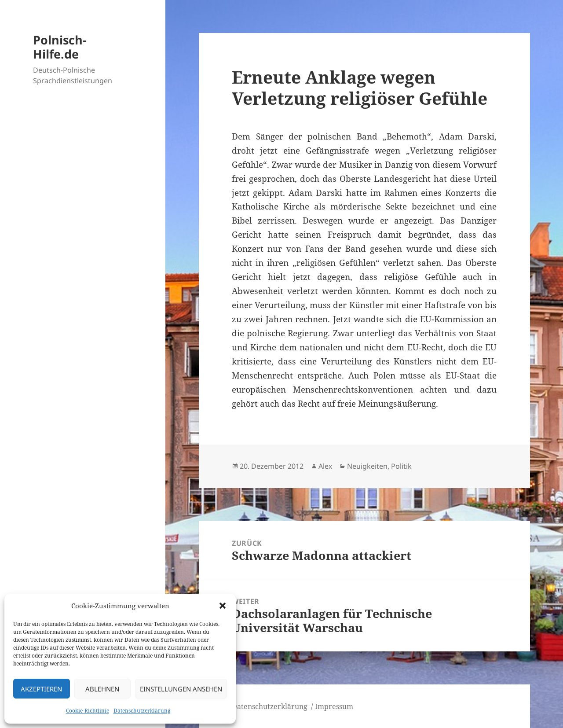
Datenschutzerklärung (142, 711)
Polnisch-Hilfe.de (60, 47)
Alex (325, 466)
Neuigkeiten (367, 466)
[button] (223, 606)
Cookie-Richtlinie (88, 711)
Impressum (334, 706)
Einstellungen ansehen (181, 689)
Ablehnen (102, 689)
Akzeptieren (41, 689)
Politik (401, 466)
